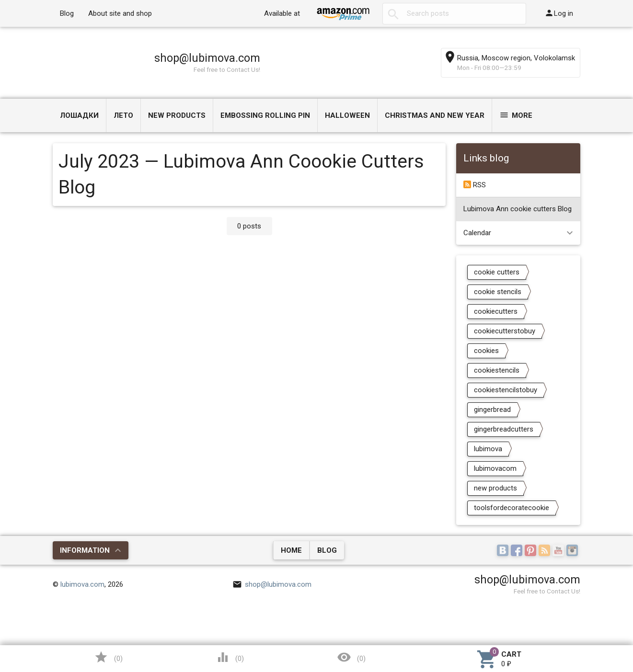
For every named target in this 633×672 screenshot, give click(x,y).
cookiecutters (496, 311)
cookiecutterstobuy (505, 331)
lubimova (488, 449)
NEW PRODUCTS (177, 115)
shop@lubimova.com (207, 58)
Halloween (347, 115)
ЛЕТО (123, 115)
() (108, 657)
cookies (486, 351)
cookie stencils (498, 292)
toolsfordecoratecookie (512, 508)
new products (495, 488)
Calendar (477, 233)
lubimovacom (495, 468)
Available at (282, 13)
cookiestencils (497, 370)
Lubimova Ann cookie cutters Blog (518, 209)
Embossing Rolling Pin (265, 115)
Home (291, 550)
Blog (67, 13)
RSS (475, 185)
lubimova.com (82, 584)
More (516, 115)
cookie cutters (497, 272)
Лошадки (79, 115)
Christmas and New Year (435, 115)
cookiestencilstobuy (506, 390)
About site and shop (120, 13)
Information (85, 550)
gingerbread (492, 410)
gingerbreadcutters (504, 429)
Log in (559, 13)
